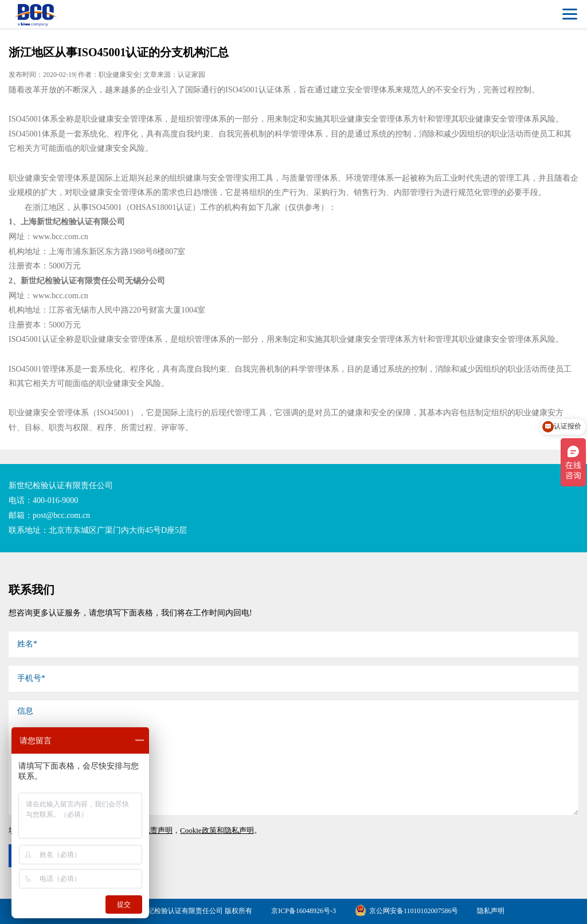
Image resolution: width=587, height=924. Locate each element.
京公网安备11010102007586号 (407, 911)
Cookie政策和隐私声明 (217, 830)
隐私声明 (491, 911)
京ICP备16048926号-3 (304, 911)
